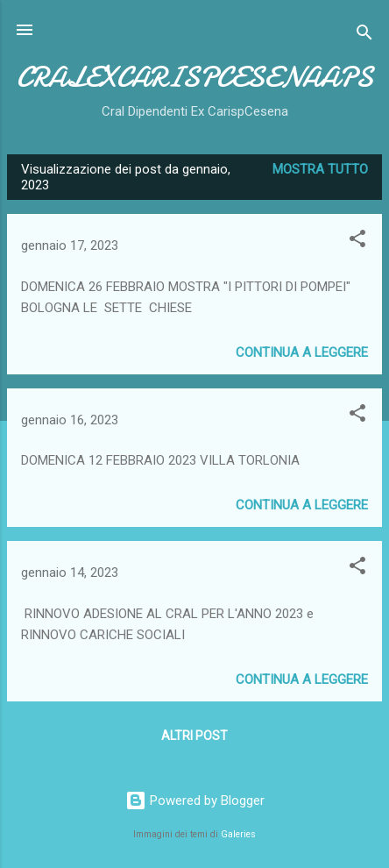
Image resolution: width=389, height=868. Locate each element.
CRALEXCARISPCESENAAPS (195, 78)
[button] (357, 242)
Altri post (194, 736)
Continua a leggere (302, 352)
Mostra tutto (320, 169)
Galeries (238, 834)
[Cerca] (364, 36)
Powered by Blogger (195, 800)
